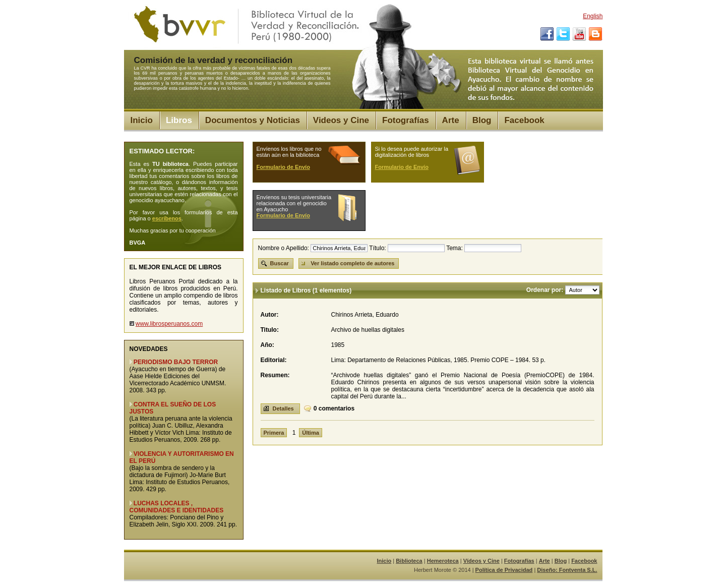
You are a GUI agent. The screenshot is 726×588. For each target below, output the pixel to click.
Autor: (270, 315)
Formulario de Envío (283, 167)
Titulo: (270, 330)
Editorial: (274, 360)
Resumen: (275, 375)
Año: (267, 345)
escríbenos (167, 218)
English (593, 16)
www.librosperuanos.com (169, 324)
